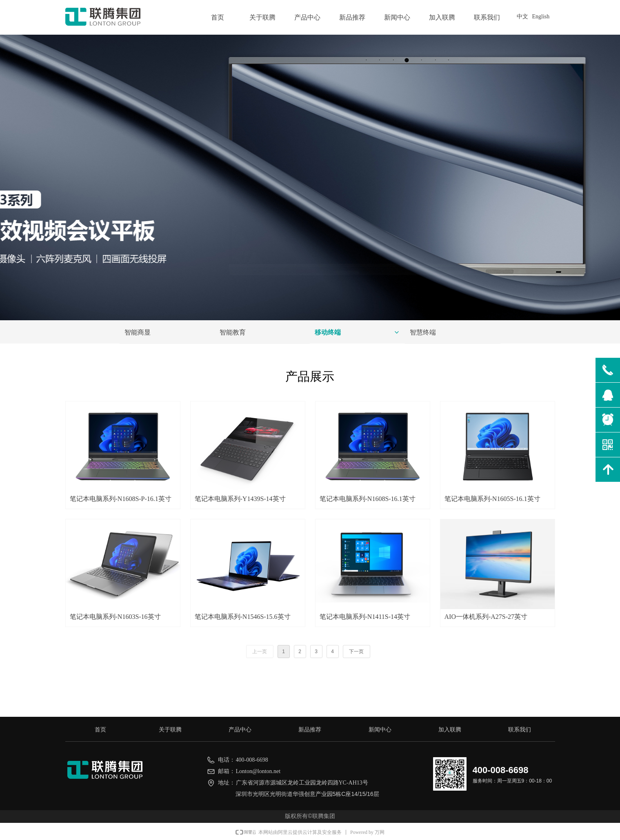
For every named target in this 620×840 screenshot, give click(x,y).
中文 (522, 17)
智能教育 (233, 332)
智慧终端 (423, 332)
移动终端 (357, 332)
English (541, 17)
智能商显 (138, 332)
